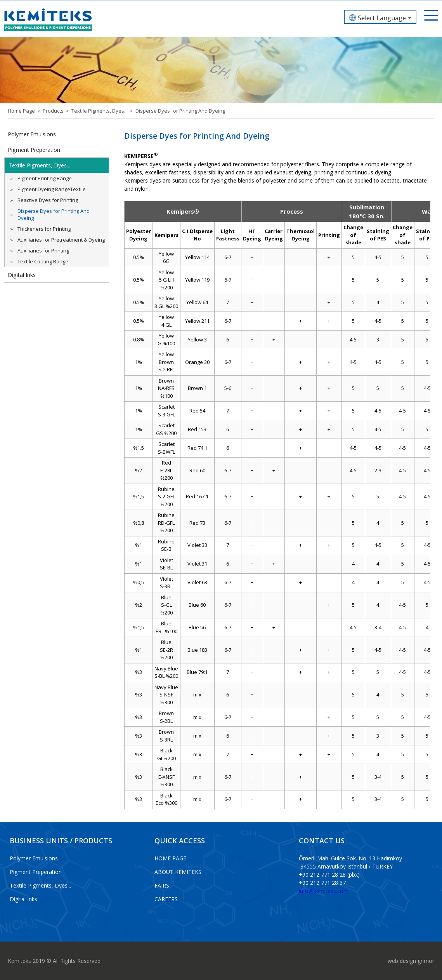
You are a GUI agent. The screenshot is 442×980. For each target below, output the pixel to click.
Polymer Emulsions (32, 134)
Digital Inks (22, 275)
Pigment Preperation (34, 150)
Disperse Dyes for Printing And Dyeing (180, 111)
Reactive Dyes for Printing (48, 200)
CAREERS (166, 899)
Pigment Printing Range (45, 178)
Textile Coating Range (43, 261)
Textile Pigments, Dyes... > (103, 111)
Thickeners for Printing (44, 229)
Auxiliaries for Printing (43, 251)
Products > (57, 111)
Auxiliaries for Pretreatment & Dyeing (61, 240)
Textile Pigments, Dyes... (39, 165)
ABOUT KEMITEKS (178, 872)
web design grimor (411, 961)
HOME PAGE (170, 858)
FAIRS (162, 885)
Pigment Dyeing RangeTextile (52, 189)
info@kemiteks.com (324, 891)
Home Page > (25, 111)
